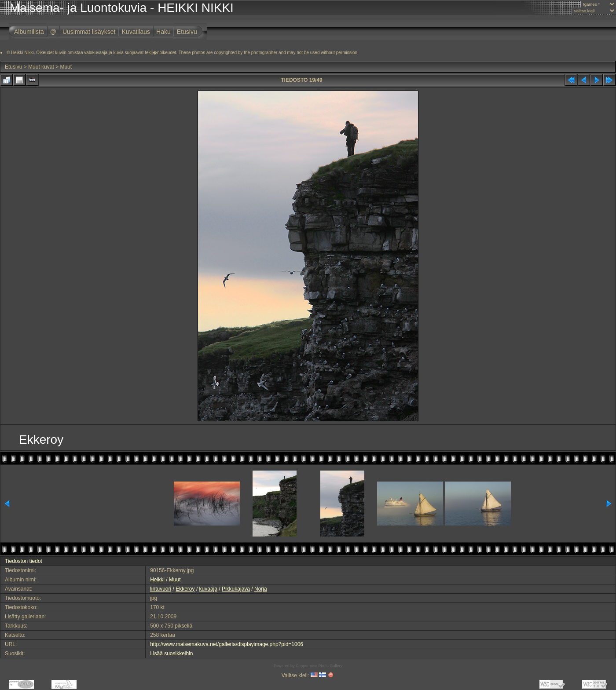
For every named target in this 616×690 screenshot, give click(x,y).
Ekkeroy (185, 589)
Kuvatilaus (136, 32)
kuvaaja (208, 589)
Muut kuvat (41, 67)
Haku (163, 32)
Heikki (157, 580)
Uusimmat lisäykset (89, 32)
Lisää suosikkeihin (171, 653)
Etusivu (187, 32)
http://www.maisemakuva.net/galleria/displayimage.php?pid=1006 (227, 644)
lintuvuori (161, 589)
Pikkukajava (236, 589)
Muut (66, 67)
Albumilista (29, 32)
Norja (261, 589)
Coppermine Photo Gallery (319, 666)
